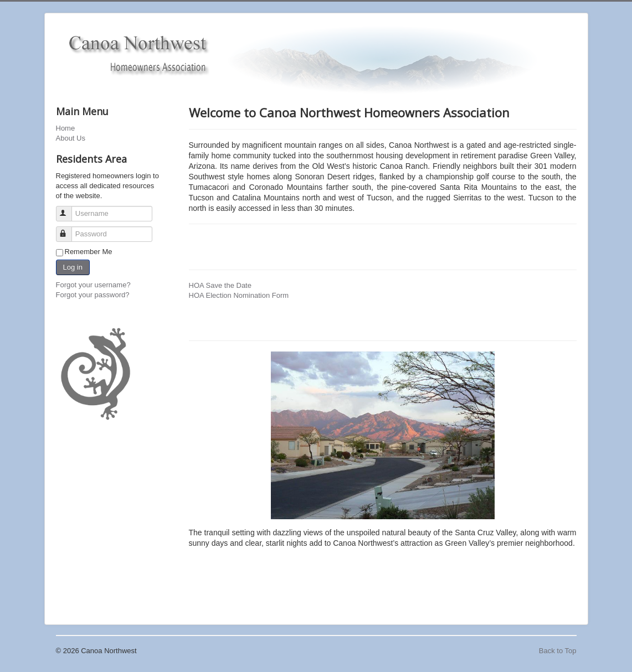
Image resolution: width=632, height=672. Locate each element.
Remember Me (89, 252)
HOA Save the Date (220, 285)
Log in (73, 267)
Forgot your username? (93, 285)
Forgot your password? (93, 295)
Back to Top (558, 651)
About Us (71, 138)
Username (69, 209)
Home (66, 128)
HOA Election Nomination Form (239, 295)
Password (69, 229)
